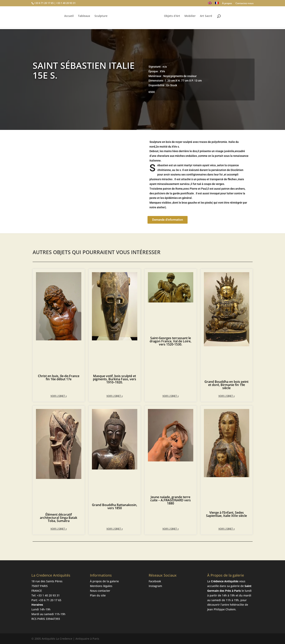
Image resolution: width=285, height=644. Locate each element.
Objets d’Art (173, 18)
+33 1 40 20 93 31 (48, 595)
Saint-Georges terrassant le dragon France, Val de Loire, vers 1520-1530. (170, 341)
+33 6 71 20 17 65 (50, 600)
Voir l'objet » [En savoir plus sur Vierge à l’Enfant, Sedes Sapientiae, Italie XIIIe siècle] (227, 529)
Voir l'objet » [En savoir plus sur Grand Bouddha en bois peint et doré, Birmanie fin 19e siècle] (227, 396)
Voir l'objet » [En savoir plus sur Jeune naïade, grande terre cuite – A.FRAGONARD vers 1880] (171, 529)
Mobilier (191, 18)
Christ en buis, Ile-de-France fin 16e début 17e (59, 378)
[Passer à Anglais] (210, 4)
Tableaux (83, 18)
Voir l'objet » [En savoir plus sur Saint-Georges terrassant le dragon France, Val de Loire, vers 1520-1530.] (171, 396)
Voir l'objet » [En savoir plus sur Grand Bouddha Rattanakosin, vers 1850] (115, 529)
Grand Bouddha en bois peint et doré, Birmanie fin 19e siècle (226, 385)
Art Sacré (207, 18)
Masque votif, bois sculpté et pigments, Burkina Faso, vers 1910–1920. (115, 379)
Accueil (68, 18)
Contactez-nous (245, 4)
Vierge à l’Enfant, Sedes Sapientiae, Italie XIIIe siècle (226, 514)
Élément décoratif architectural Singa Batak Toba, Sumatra (59, 518)
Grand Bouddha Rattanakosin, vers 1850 (115, 506)
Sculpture (100, 18)
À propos (227, 4)
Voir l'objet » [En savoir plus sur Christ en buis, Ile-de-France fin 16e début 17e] (59, 396)
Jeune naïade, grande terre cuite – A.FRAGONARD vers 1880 (170, 500)
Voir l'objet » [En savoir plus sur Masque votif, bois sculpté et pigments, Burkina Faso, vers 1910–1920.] (115, 396)
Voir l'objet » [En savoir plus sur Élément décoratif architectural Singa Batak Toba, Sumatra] (59, 529)
